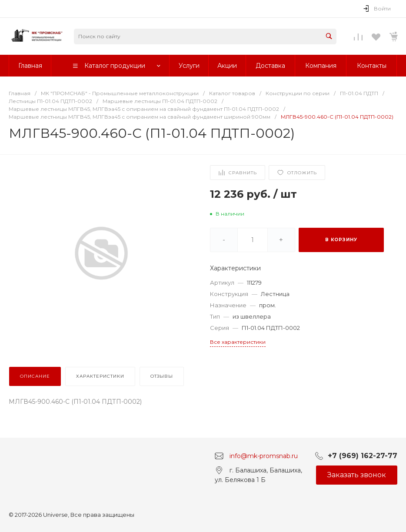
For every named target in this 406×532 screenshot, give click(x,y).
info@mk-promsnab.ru (264, 456)
